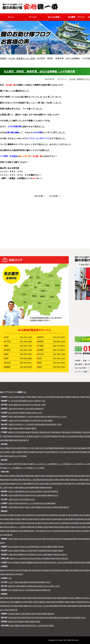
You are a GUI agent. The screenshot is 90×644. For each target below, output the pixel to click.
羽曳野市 (71, 563)
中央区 (75, 448)
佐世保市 (12, 614)
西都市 (22, 622)
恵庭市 (34, 397)
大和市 (42, 484)
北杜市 (11, 503)
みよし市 (18, 527)
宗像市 (73, 602)
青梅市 (24, 456)
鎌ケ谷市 (66, 436)
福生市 (12, 456)
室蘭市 (68, 397)
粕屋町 (75, 606)
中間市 (21, 606)
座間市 (55, 484)
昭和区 (43, 291)
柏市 (77, 436)
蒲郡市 (30, 527)
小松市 (22, 499)
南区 (39, 303)
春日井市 (43, 531)
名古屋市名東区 (56, 519)
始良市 (12, 626)
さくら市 (26, 424)
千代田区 (68, 448)
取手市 (38, 421)
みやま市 (33, 606)
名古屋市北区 (19, 523)
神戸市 (8, 570)
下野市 (59, 424)
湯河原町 (49, 488)
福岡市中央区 (52, 598)
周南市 (43, 582)
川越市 (31, 464)
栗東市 (50, 547)
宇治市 (39, 555)
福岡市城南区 (62, 598)
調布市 (8, 452)
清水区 (81, 539)
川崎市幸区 (74, 480)
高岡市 (16, 495)
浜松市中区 (59, 539)
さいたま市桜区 (27, 468)
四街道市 (35, 432)
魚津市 (27, 495)
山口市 (11, 582)
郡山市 (44, 417)
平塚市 (65, 484)
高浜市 (57, 527)
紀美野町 (47, 558)
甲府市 (22, 503)
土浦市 (11, 421)
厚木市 (37, 484)
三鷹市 (13, 452)
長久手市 (79, 527)
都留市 (53, 503)
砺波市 (45, 495)
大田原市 (19, 424)
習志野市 (22, 432)
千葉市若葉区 (76, 432)
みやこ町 (3, 610)
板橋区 (51, 448)
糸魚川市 (33, 491)
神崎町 (6, 440)
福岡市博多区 (22, 598)
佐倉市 (29, 432)
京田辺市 (57, 555)
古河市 (22, 421)
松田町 (21, 488)
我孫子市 (82, 436)
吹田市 (36, 563)
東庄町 (21, 440)
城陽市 (50, 555)
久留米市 (36, 602)
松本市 (50, 507)
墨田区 (24, 448)
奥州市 (38, 405)
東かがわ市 (55, 586)
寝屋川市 (17, 563)
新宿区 (62, 448)
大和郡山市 (23, 551)
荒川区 (13, 448)
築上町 (15, 610)
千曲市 (27, 507)
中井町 (10, 488)
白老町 (57, 397)
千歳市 (39, 397)
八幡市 (45, 555)
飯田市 (67, 507)
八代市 (83, 618)
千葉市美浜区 (66, 432)
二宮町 (5, 488)
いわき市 (63, 417)
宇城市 (78, 618)
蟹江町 (10, 535)
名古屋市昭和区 (41, 515)
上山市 (39, 413)
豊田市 (68, 527)
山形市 (34, 413)
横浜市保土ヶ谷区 (29, 480)
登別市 (63, 397)
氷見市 (11, 495)
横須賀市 (7, 484)
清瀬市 (33, 452)
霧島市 (18, 626)
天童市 (29, 413)
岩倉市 (73, 531)
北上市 (32, 405)
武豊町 (26, 531)
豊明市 (51, 527)
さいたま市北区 (76, 464)
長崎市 (45, 614)
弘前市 (30, 401)
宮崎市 (27, 622)
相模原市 (30, 484)
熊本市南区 (49, 618)
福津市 (5, 606)
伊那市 (61, 507)
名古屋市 (3, 515)
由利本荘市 (39, 409)
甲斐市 (16, 503)
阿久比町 (20, 531)
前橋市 (16, 428)
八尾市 (59, 563)
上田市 (32, 507)
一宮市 (37, 531)
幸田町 (8, 531)
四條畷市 (29, 563)
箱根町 (37, 488)
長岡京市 (33, 555)
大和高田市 (43, 551)
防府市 (37, 582)
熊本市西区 (21, 618)
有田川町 (65, 558)
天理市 (30, 551)
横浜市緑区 (41, 480)
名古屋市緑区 (9, 523)
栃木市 (54, 424)
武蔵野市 (20, 452)
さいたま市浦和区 (14, 468)
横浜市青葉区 (26, 476)
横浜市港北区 (76, 476)
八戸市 (43, 401)
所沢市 (20, 464)
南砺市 (50, 495)
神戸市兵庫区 (44, 570)
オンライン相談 (81, 372)
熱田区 (34, 296)
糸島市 (67, 602)
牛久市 (32, 421)
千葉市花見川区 (44, 432)
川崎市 (57, 480)
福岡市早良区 (33, 598)
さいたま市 (38, 464)
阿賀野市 (55, 491)
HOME (3, 58)
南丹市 (16, 555)
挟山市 (26, 464)
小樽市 (29, 397)
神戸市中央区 (33, 570)
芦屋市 (2, 574)
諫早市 (29, 614)
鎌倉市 (13, 484)
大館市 (11, 409)
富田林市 (78, 563)
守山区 (51, 275)
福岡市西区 (42, 598)
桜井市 (50, 551)
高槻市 (23, 563)
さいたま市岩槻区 (49, 464)
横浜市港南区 (66, 476)
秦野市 (83, 484)
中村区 (26, 285)
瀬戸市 (85, 527)
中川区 (24, 294)
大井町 (15, 488)
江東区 (37, 448)
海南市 (53, 558)
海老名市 (48, 484)
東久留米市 (40, 452)
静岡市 (75, 539)
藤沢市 (71, 484)
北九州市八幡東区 (14, 602)
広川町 (10, 610)
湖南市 (56, 547)
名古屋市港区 (79, 519)
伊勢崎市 (28, 428)
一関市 (43, 405)
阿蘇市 (56, 618)
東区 (39, 283)
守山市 (27, 547)
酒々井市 (25, 436)
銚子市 (26, 440)
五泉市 (27, 491)
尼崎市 (8, 574)
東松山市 (3, 464)
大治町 (5, 535)
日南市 (38, 622)
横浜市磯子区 (36, 476)
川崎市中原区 (84, 480)
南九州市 (45, 626)
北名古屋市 (85, 531)
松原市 (65, 563)
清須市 (78, 531)
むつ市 (11, 401)
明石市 (20, 574)
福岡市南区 (13, 598)
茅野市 (56, 507)
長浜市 (11, 547)
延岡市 (11, 622)
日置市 (23, 626)
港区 (25, 302)
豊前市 (57, 606)
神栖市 (50, 421)
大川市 (39, 606)
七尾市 (11, 499)
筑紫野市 (61, 602)
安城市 (12, 527)
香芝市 (36, 551)
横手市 (32, 409)
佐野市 (37, 424)
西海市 (18, 614)
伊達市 (52, 397)
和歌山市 (40, 558)
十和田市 (37, 401)
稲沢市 (60, 531)
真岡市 (43, 424)
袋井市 (2, 543)
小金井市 (48, 452)
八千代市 (43, 436)
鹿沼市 (32, 424)
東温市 (16, 590)
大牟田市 (49, 602)
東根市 (23, 413)
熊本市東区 (40, 618)
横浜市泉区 (46, 476)
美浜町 (31, 531)
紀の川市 (27, 558)
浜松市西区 (51, 539)
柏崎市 (22, 491)
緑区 (50, 307)
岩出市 (34, 558)
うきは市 (45, 606)
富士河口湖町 (45, 503)
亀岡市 (22, 555)
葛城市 (55, 551)
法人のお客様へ (81, 368)
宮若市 (51, 606)
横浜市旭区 (16, 476)
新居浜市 (39, 590)
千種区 (47, 285)
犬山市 (49, 531)
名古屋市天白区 (41, 523)
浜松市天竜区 (13, 539)
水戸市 (16, 421)
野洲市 (32, 547)
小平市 (61, 452)
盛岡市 (16, 405)
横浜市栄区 (85, 476)
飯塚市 (42, 602)
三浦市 (24, 484)
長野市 (16, 507)
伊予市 (11, 590)
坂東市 (27, 421)
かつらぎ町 (20, 558)
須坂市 (22, 507)
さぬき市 (47, 586)
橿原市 (61, 551)
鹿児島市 (29, 626)
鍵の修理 (78, 364)
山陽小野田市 (24, 582)
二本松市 (29, 417)
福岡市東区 (4, 598)
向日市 (27, 555)
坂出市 (36, 586)
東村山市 (55, 452)
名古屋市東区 (64, 523)
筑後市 (15, 606)
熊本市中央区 (31, 618)
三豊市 (18, 586)
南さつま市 (37, 626)
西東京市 (27, 452)
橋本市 (12, 558)
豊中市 (47, 563)
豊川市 (35, 527)
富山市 (56, 495)
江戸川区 (30, 448)
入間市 (15, 464)
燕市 (49, 491)
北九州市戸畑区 (27, 602)
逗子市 (19, 484)
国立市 (74, 452)
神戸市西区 (84, 570)
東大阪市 (53, 563)
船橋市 (11, 432)
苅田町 (85, 606)
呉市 (10, 578)
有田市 (59, 558)
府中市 (79, 452)
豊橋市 (40, 527)
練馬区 (84, 448)
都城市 (32, 622)
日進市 (73, 527)
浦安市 (49, 436)
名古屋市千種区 (8, 519)
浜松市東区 (42, 539)
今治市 (27, 590)
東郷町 (2, 531)
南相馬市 (22, 417)
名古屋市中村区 (32, 519)
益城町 (67, 618)
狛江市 (2, 452)
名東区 (57, 285)
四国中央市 (47, 590)
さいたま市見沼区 (63, 464)
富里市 (31, 436)
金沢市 (16, 499)
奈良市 (11, 551)
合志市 (61, 618)
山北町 (26, 488)
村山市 (11, 413)
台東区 (19, 448)
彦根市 (16, 547)
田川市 (10, 606)
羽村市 (6, 456)
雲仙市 (34, 614)
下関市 (16, 582)
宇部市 (32, 582)
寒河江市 (17, 413)
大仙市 (27, 409)
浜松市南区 (68, 539)
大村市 (23, 614)
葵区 (85, 539)
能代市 (16, 409)
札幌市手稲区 (85, 397)
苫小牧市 (46, 397)
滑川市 (22, 495)
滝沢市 (11, 405)
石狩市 (16, 397)
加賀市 (27, 499)
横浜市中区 (10, 480)
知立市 (6, 527)
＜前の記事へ (39, 196)
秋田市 (22, 409)
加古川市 (14, 574)
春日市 (55, 602)
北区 (38, 277)
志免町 (69, 606)
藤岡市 (34, 428)
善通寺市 (24, 586)
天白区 (52, 297)
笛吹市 (37, 503)
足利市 (48, 424)
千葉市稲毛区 (56, 432)
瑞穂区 (42, 296)
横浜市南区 (49, 480)
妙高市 (39, 491)
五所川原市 (18, 401)
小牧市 (55, 531)
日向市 (16, 622)
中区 (36, 287)
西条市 (32, 590)
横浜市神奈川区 (6, 476)
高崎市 (11, 428)
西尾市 (24, 527)
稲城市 (84, 452)
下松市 (48, 582)
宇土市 (72, 618)
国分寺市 (67, 452)
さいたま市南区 (39, 468)
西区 (31, 277)
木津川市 (64, 555)
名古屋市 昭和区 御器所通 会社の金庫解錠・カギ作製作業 (39, 71)
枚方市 (11, 563)
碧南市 (62, 527)
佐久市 (45, 507)
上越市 (16, 491)
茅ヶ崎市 (77, 484)
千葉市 (5, 436)
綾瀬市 (60, 484)
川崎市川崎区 (64, 480)
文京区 (46, 448)
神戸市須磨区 (64, 570)
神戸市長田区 (54, 570)
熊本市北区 (12, 618)
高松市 (41, 586)
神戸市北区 (15, 570)
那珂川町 (63, 606)
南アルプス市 (29, 503)
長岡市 (11, 491)
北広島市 (22, 397)
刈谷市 (46, 527)
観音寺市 (12, 586)
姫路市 (2, 570)
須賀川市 (51, 417)
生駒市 (16, 551)
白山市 (32, 499)
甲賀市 (61, 547)
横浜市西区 (18, 480)
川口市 (10, 464)
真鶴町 (43, 488)
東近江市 (39, 547)
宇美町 (80, 606)
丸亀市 (30, 586)
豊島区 (57, 448)
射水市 (32, 495)
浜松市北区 (23, 539)
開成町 (32, 488)
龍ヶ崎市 (44, 421)
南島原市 (51, 614)
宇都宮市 (12, 424)
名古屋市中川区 (65, 515)
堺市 (83, 563)
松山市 (22, 590)
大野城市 (79, 602)
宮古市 (22, 405)
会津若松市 (37, 417)
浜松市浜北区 (32, 539)
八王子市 (18, 456)
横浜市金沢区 (55, 476)
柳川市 (85, 602)
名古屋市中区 (19, 515)
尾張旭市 (66, 531)
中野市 (11, 507)
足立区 (2, 448)
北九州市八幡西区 (74, 598)
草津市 (45, 547)
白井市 (73, 436)
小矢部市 (39, 495)
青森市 (25, 401)
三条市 (45, 491)
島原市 (39, 614)
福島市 (16, 417)
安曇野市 (39, 507)
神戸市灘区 (24, 570)
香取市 (12, 440)
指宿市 (52, 626)
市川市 (16, 432)
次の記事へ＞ (55, 196)
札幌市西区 (75, 397)
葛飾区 (8, 448)
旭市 (16, 440)
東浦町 (13, 531)
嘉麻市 (26, 606)
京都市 (11, 555)
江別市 (11, 397)
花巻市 (27, 405)
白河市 (57, 417)
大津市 (22, 547)
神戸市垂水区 (75, 570)
